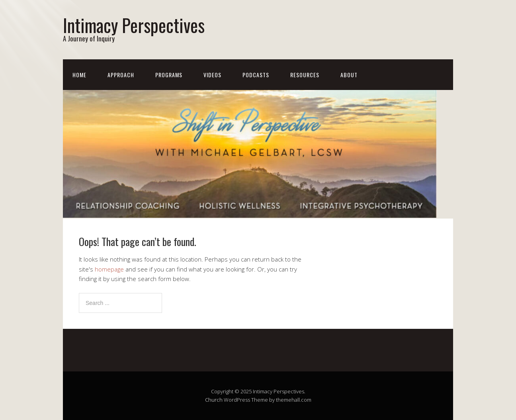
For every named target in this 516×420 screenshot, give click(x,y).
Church (214, 400)
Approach (121, 75)
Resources (305, 75)
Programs (169, 75)
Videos (212, 75)
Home (79, 75)
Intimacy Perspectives (134, 25)
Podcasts (256, 75)
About (349, 75)
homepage (109, 269)
